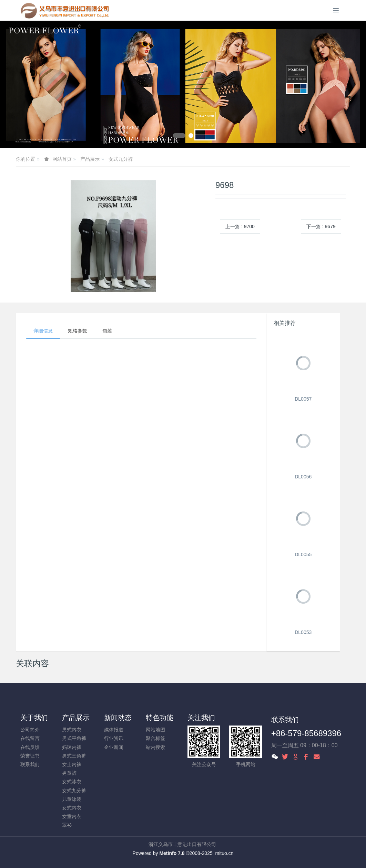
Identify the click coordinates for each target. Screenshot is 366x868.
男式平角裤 (74, 738)
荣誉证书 (30, 756)
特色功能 (160, 718)
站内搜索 (155, 747)
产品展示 (90, 159)
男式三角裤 (74, 756)
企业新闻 (114, 747)
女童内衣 (72, 816)
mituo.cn (224, 853)
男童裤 (69, 773)
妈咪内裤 (72, 747)
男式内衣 (72, 730)
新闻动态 (118, 718)
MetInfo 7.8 (172, 853)
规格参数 (78, 331)
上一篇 (240, 226)
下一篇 (321, 226)
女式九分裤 (121, 159)
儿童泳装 (72, 799)
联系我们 (30, 764)
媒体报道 (114, 730)
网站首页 (62, 159)
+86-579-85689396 (306, 733)
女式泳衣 (72, 782)
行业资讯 (114, 738)
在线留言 (30, 738)
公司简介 (30, 730)
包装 (107, 331)
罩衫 (67, 825)
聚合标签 (155, 738)
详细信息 (43, 331)
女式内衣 (72, 808)
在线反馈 (30, 747)
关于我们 (34, 718)
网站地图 (155, 730)
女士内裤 (72, 764)
